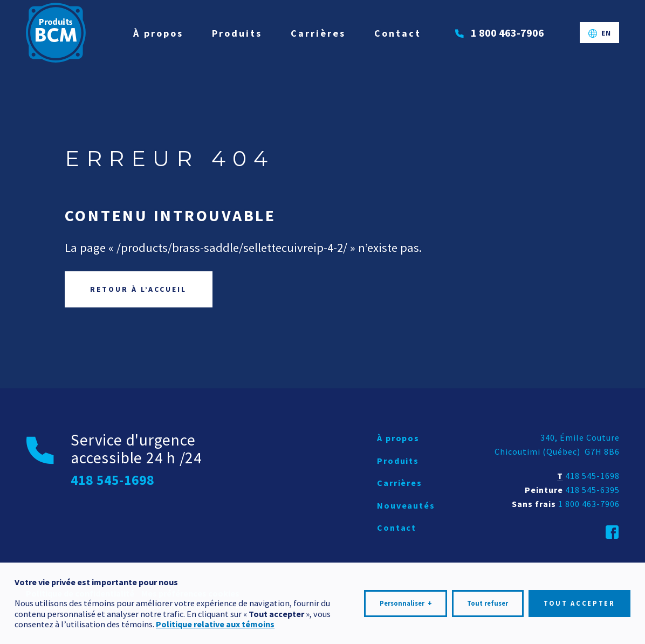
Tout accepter (579, 600)
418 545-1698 (592, 476)
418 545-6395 (592, 490)
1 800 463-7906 (589, 504)
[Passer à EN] (600, 33)
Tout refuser (488, 600)
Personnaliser (406, 600)
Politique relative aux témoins (215, 620)
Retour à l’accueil (138, 289)
